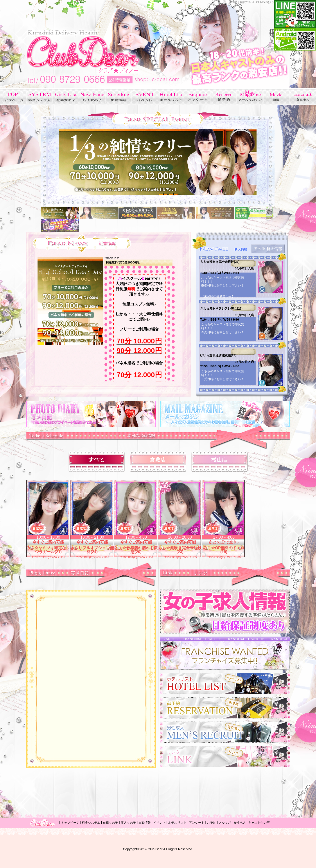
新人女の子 (128, 823)
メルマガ (225, 823)
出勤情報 (145, 823)
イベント (160, 823)
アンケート (197, 823)
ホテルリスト (177, 823)
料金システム (91, 823)
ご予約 (212, 823)
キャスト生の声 (259, 823)
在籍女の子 (110, 823)
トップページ (70, 823)
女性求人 (240, 823)
